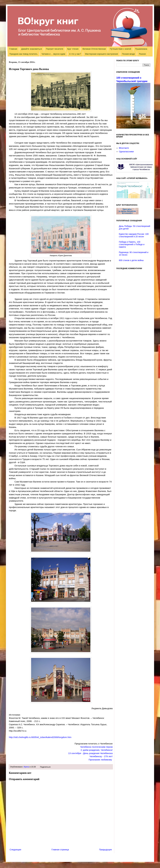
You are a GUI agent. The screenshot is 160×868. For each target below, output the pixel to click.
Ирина (26, 767)
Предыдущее (105, 850)
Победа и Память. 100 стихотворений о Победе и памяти (132, 244)
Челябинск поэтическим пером (96, 747)
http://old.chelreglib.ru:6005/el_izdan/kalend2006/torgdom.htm (40, 737)
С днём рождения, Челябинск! (97, 750)
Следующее (15, 850)
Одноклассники (126, 152)
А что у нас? (75, 54)
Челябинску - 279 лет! (101, 756)
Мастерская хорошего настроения (101, 54)
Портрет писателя (55, 49)
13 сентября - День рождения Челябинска (90, 753)
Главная (13, 49)
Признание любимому (100, 760)
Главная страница (60, 850)
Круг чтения (73, 49)
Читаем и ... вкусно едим (53, 54)
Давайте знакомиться (32, 49)
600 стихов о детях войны (131, 260)
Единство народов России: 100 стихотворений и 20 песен (134, 235)
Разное (142, 54)
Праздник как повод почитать (23, 54)
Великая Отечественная (94, 49)
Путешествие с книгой (120, 49)
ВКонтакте (124, 148)
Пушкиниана (141, 49)
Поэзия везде (128, 54)
